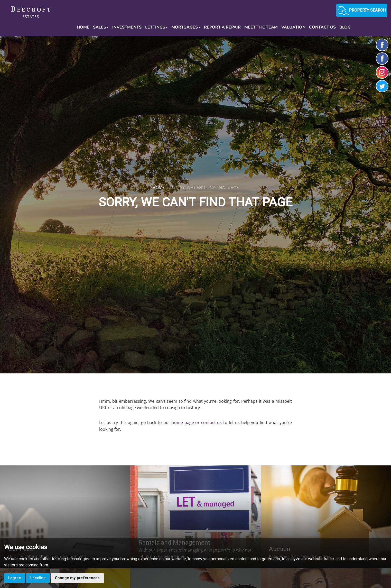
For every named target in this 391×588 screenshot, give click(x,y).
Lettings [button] (156, 27)
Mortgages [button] (186, 27)
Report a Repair (222, 27)
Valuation (293, 27)
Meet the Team (261, 27)
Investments (127, 27)
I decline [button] (38, 578)
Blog (345, 27)
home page (183, 422)
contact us (212, 422)
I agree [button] (15, 578)
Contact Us (322, 27)
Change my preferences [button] (77, 578)
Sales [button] (101, 27)
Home (83, 27)
